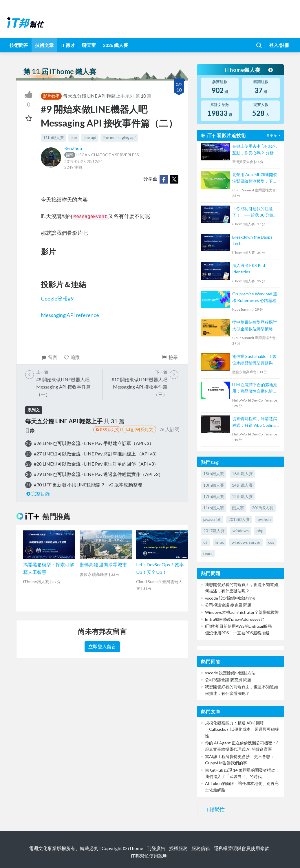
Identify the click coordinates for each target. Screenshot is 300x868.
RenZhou (73, 148)
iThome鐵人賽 (248, 70)
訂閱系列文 (139, 429)
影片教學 (51, 96)
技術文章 (44, 45)
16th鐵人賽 (242, 474)
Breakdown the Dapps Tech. (252, 240)
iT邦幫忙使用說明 (149, 856)
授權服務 (178, 848)
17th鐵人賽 (214, 496)
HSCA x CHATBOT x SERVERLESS (102, 155)
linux (220, 542)
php (260, 531)
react (208, 553)
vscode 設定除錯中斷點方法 (230, 598)
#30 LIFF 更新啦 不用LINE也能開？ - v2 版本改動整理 (88, 485)
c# (205, 542)
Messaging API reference (70, 315)
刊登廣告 (156, 848)
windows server (246, 542)
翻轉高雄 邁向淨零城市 (103, 564)
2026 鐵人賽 (115, 45)
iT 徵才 (68, 45)
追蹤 (72, 357)
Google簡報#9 (57, 299)
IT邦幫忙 (214, 810)
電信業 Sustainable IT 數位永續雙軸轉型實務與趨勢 (255, 360)
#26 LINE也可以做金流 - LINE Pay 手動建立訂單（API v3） (94, 443)
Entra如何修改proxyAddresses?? (235, 619)
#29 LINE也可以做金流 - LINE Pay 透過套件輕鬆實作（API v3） (98, 474)
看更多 (274, 135)
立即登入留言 (102, 646)
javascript (212, 519)
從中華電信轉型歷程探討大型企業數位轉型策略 (255, 325)
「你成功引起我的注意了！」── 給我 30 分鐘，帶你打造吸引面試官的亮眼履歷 (255, 212)
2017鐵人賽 (214, 531)
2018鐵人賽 (239, 519)
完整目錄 (37, 493)
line (74, 137)
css (271, 542)
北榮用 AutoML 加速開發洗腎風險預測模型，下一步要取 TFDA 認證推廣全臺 (255, 178)
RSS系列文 (107, 430)
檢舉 (170, 357)
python (264, 519)
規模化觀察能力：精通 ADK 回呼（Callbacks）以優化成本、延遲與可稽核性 (242, 729)
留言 (49, 357)
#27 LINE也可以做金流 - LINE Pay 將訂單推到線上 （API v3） (97, 454)
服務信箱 (201, 848)
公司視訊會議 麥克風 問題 (228, 605)
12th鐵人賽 (242, 496)
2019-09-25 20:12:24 (84, 161)
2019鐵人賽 (263, 508)
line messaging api (119, 137)
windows (241, 531)
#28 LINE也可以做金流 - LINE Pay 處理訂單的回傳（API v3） (96, 464)
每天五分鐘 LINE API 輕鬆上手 (94, 96)
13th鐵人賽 (214, 485)
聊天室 (89, 45)
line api (90, 137)
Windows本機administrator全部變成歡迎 (242, 612)
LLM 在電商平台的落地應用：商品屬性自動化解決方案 (255, 388)
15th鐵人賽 (214, 474)
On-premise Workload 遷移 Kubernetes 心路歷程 (255, 297)
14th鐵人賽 (242, 485)
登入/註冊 (279, 45)
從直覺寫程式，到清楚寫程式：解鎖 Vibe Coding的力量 (255, 422)
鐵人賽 (238, 508)
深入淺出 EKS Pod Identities (249, 269)
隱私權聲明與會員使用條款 (242, 848)
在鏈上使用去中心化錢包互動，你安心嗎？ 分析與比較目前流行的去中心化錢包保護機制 (255, 150)
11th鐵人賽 (54, 137)
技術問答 (19, 45)
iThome (135, 848)
